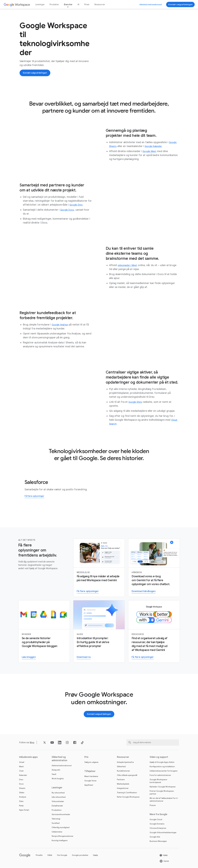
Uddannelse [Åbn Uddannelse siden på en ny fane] (57, 832)
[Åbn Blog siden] (32, 743)
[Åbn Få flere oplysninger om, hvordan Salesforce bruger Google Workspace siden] (36, 496)
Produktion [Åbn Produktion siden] (57, 810)
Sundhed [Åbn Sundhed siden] (56, 823)
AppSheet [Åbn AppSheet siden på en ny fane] (89, 785)
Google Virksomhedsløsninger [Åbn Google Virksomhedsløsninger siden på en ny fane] (163, 833)
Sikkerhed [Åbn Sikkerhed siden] (121, 767)
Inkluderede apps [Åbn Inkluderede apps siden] (28, 757)
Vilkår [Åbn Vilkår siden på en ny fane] (50, 855)
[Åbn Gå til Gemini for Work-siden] (143, 657)
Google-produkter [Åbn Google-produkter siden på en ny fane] (80, 855)
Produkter (54, 4)
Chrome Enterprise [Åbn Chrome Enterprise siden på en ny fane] (158, 828)
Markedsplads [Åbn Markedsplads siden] (123, 784)
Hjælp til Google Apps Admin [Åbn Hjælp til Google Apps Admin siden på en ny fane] (162, 762)
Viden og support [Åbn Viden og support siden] (159, 757)
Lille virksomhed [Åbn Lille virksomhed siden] (59, 797)
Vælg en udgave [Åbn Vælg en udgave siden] (91, 762)
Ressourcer (100, 4)
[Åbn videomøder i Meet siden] (129, 265)
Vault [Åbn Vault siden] (54, 775)
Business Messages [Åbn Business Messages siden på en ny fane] (158, 841)
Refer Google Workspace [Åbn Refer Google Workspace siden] (128, 797)
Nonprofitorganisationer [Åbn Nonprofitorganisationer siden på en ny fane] (63, 836)
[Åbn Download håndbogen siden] (144, 591)
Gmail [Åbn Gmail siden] (22, 762)
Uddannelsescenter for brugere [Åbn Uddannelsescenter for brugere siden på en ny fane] (164, 771)
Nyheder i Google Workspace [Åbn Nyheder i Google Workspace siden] (163, 787)
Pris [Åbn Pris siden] (86, 757)
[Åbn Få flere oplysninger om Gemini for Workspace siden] (88, 591)
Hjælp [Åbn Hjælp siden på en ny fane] (96, 855)
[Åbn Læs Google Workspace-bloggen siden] (29, 657)
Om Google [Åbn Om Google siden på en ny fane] (62, 855)
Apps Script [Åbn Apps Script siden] (24, 810)
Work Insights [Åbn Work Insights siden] (58, 779)
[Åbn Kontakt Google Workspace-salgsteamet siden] (180, 4)
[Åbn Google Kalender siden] (155, 146)
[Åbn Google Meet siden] (150, 151)
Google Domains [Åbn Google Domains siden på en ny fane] (157, 824)
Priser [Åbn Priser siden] (87, 4)
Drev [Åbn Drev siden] (21, 780)
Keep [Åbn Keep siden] (21, 806)
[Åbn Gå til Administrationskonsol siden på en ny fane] (151, 4)
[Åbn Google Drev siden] (77, 205)
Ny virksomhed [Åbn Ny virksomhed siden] (58, 793)
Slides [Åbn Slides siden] (22, 793)
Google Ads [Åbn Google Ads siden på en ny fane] (155, 837)
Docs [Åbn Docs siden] (21, 784)
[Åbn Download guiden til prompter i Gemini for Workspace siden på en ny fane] (84, 657)
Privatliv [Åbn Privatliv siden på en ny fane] (39, 855)
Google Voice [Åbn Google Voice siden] (90, 781)
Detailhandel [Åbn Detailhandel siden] (57, 806)
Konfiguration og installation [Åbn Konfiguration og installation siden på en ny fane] (162, 767)
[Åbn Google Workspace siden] (17, 5)
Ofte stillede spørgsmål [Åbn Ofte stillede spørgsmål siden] (127, 776)
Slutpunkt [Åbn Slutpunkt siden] (56, 770)
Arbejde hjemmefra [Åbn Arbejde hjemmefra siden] (125, 762)
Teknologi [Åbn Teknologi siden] (56, 819)
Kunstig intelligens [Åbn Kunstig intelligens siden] (60, 841)
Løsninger (40, 4)
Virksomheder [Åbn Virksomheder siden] (58, 802)
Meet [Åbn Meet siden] (21, 767)
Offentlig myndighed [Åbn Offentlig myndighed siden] (61, 828)
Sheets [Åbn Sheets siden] (22, 789)
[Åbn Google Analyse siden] (61, 325)
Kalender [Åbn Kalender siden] (23, 776)
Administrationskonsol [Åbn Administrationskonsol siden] (62, 766)
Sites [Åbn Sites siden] (21, 802)
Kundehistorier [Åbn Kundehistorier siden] (123, 771)
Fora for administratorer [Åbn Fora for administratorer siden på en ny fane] (160, 776)
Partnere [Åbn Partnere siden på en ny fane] (121, 780)
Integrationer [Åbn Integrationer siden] (123, 789)
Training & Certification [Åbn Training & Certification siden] (127, 793)
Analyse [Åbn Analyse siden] (23, 797)
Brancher (68, 4)
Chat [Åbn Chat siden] (21, 771)
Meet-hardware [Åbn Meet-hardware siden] (91, 777)
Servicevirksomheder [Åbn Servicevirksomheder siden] (61, 815)
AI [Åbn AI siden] (78, 4)
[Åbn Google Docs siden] (68, 210)
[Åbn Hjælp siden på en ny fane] (164, 856)
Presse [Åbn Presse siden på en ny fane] (153, 806)
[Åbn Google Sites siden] (136, 402)
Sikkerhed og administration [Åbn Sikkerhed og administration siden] (59, 759)
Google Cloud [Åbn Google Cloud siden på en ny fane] (156, 820)
